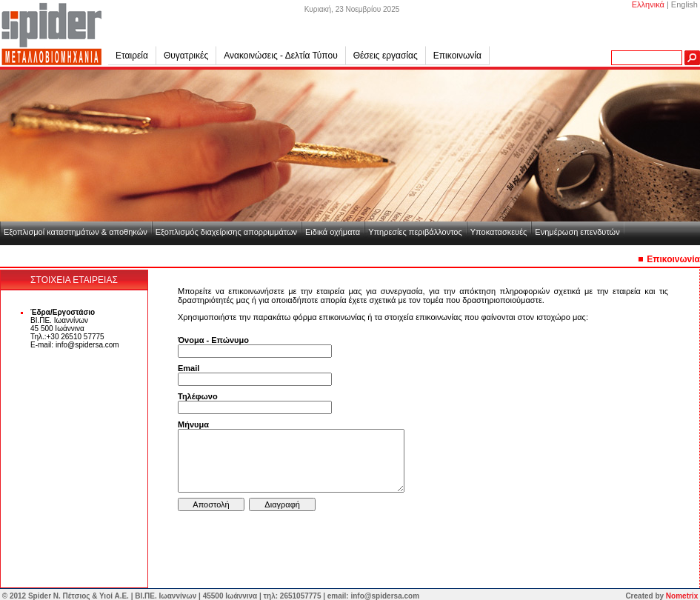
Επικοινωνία (457, 56)
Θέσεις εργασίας (386, 56)
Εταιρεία (136, 56)
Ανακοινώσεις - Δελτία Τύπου (281, 56)
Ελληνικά (648, 4)
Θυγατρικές (190, 56)
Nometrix (682, 596)
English (684, 4)
